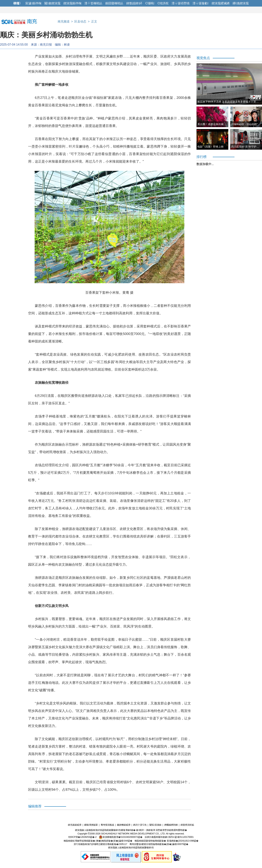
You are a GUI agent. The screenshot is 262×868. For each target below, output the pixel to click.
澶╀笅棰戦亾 (93, 3)
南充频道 (64, 21)
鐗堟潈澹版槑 (91, 825)
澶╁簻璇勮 (201, 3)
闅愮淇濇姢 (155, 825)
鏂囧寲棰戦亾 (114, 3)
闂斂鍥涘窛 (52, 3)
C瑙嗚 (150, 3)
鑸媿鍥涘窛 (241, 3)
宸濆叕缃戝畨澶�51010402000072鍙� (121, 837)
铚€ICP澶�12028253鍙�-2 (82, 837)
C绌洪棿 (163, 3)
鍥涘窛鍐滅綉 (221, 3)
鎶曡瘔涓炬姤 (187, 825)
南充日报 (46, 45)
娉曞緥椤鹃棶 (171, 825)
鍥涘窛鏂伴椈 (72, 3)
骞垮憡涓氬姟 (107, 825)
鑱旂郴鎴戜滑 (124, 825)
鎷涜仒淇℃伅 (140, 825)
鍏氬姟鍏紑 (134, 3)
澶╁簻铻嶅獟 (181, 3)
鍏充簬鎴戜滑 (75, 825)
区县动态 (80, 21)
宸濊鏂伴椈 (33, 3)
